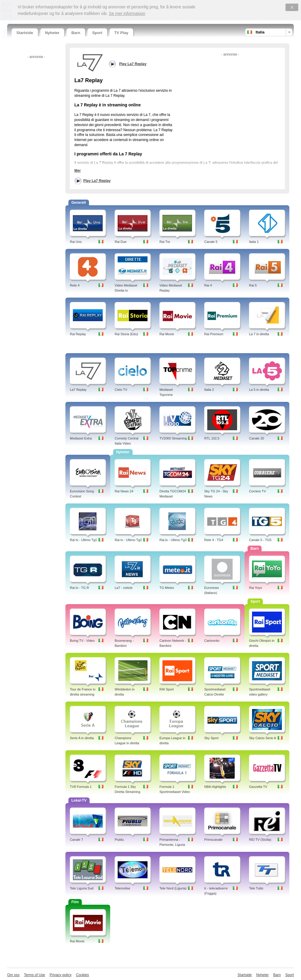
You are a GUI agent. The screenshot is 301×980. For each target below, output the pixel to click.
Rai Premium (214, 334)
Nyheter (52, 33)
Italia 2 (209, 390)
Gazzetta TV (258, 787)
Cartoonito (212, 641)
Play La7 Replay (97, 181)
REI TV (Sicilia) (260, 840)
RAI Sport (167, 689)
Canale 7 (76, 840)
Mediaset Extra (81, 438)
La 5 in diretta (259, 390)
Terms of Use (34, 975)
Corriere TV (258, 491)
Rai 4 (208, 285)
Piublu (119, 840)
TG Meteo (167, 588)
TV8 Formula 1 (81, 787)
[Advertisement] (36, 150)
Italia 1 (254, 242)
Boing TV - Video (82, 641)
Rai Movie (167, 334)
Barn (76, 33)
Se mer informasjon (127, 13)
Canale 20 (257, 438)
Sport (97, 33)
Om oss (13, 975)
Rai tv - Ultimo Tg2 (128, 540)
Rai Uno (76, 242)
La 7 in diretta (259, 334)
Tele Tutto (256, 888)
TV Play (121, 33)
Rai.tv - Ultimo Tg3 (173, 540)
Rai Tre (165, 242)
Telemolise (122, 888)
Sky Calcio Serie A (262, 738)
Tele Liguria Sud (82, 888)
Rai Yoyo (255, 588)
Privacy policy (60, 975)
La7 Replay (78, 390)
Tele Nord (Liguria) (173, 888)
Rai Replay (78, 334)
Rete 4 (75, 285)
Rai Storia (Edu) (126, 334)
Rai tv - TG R (79, 588)
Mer (77, 171)
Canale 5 (211, 242)
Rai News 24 (124, 491)
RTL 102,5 (212, 438)
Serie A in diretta (82, 738)
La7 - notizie (124, 588)
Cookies (82, 975)
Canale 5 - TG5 (260, 540)
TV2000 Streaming (173, 438)
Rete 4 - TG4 (214, 540)
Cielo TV (121, 390)
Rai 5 (253, 285)
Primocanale (213, 840)
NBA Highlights (215, 787)
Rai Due (121, 242)
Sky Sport (211, 738)
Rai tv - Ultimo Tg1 (83, 540)
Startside (25, 33)
